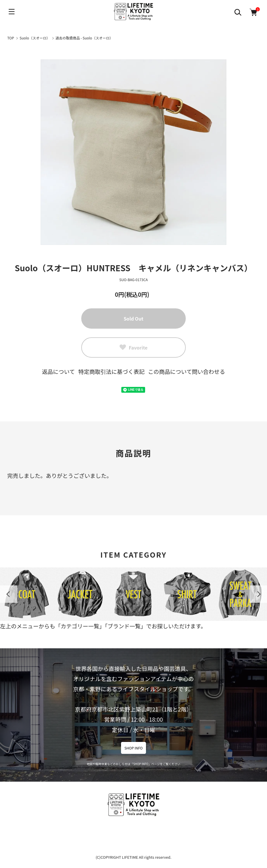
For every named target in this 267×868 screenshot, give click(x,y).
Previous (9, 594)
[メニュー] (12, 12)
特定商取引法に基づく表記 (111, 371)
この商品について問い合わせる (186, 371)
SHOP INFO (134, 748)
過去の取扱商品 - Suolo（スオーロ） (84, 38)
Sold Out (133, 319)
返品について (58, 371)
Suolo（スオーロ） (35, 38)
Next (258, 594)
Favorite (134, 347)
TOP (11, 38)
